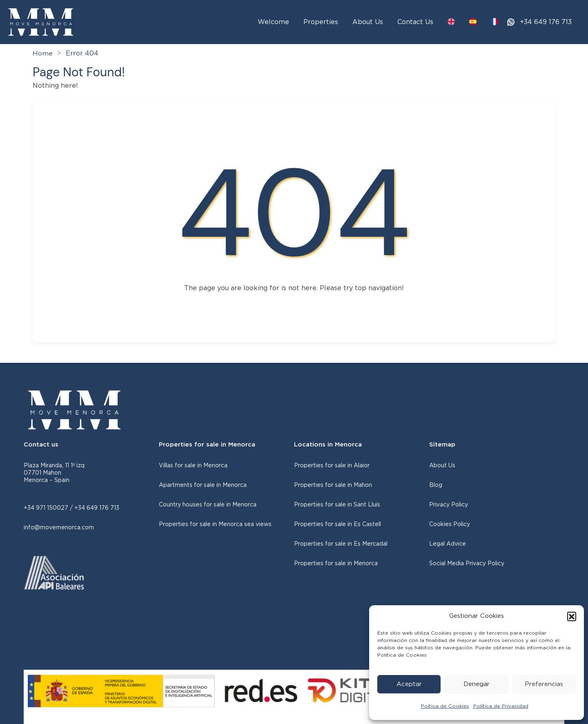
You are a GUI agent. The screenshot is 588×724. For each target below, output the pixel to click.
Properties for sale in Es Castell (337, 524)
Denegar (477, 684)
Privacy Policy (449, 505)
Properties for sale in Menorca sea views (215, 524)
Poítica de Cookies (445, 706)
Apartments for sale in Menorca (203, 485)
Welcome (273, 22)
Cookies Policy (450, 524)
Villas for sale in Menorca (193, 466)
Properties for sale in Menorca (336, 564)
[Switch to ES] (473, 22)
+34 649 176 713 (546, 22)
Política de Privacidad (501, 706)
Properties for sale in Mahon (333, 485)
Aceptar (409, 684)
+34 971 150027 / (49, 508)
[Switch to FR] (494, 22)
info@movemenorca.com (59, 528)
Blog (436, 485)
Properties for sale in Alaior (332, 466)
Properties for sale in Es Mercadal (341, 544)
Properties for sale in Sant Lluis (337, 505)
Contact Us (415, 22)
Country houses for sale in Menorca (208, 505)
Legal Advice (448, 544)
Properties (321, 22)
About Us (368, 22)
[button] (572, 616)
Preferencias (544, 684)
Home (43, 53)
